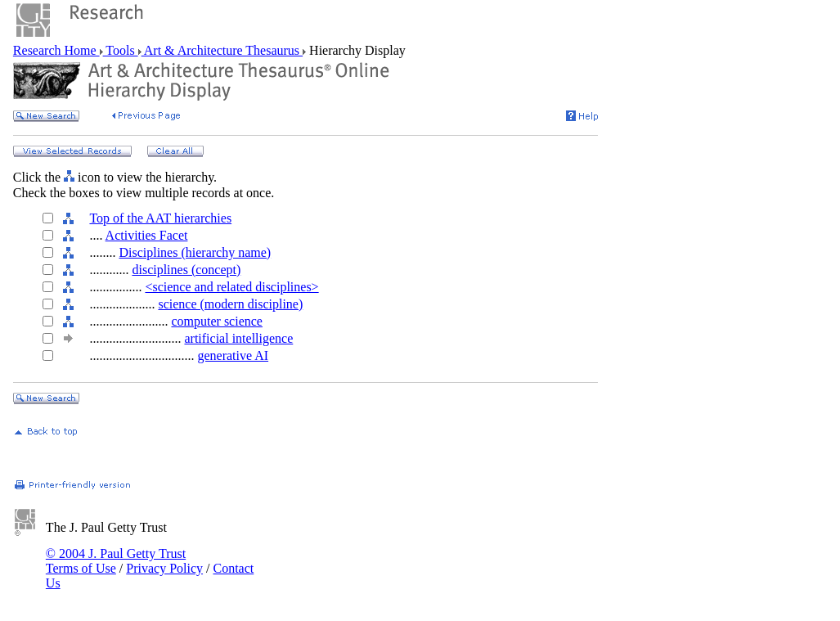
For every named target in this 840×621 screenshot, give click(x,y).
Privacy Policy (164, 568)
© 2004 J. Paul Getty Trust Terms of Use (116, 561)
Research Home (56, 50)
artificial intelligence (238, 338)
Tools (121, 50)
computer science (217, 321)
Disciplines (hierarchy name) (195, 252)
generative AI (233, 355)
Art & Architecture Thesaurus (222, 50)
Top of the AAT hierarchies (160, 218)
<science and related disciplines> (231, 287)
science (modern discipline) (230, 304)
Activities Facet (147, 235)
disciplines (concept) (186, 270)
